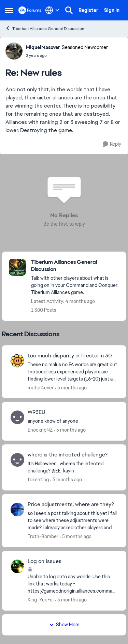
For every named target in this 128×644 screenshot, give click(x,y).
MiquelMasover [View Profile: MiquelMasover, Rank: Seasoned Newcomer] (43, 47)
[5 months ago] (71, 388)
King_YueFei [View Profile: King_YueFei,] (41, 600)
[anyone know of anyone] (73, 421)
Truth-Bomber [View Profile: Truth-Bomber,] (43, 536)
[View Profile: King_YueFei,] (17, 566)
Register (88, 10)
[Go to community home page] (30, 10)
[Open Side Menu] (9, 10)
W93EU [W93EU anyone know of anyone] (37, 412)
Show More (64, 625)
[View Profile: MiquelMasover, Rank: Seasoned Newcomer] (14, 51)
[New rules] (67, 55)
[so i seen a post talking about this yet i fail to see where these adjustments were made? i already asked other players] (73, 521)
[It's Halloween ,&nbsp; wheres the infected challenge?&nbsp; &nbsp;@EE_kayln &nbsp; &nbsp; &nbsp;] (73, 467)
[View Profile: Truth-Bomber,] (17, 510)
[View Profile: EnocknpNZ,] (17, 417)
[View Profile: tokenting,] (17, 460)
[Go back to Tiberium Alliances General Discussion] (75, 266)
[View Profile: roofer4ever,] (17, 361)
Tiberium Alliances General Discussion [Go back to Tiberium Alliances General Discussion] (45, 28)
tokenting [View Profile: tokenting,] (38, 480)
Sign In (112, 10)
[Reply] (112, 144)
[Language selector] (52, 10)
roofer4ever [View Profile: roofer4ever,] (41, 387)
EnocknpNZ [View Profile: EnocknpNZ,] (40, 430)
